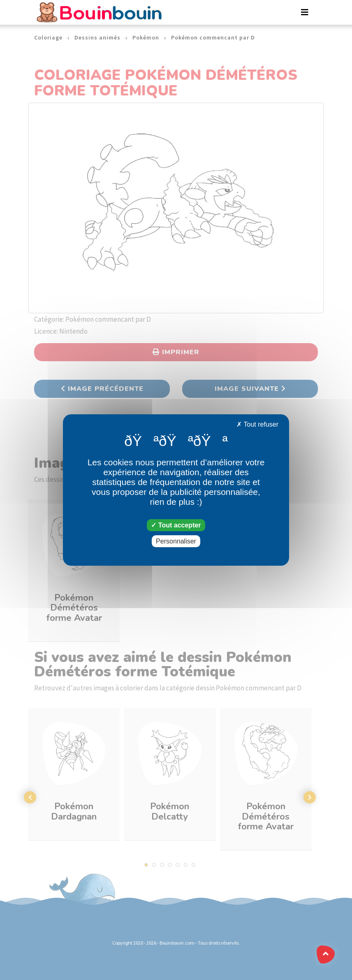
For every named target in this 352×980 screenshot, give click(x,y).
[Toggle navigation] (305, 12)
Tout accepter (176, 525)
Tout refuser (257, 424)
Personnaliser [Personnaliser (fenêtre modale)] (176, 541)
